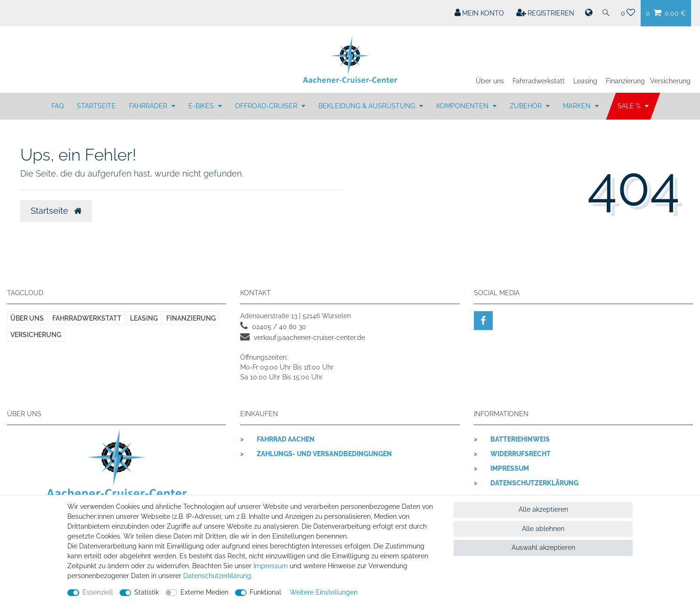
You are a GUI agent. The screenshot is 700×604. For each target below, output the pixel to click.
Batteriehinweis (520, 439)
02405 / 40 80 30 (279, 327)
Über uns (490, 81)
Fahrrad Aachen (286, 439)
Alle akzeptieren (543, 509)
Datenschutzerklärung (534, 483)
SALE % (630, 106)
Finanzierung (625, 81)
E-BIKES (202, 106)
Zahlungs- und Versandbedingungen (324, 454)
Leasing (585, 81)
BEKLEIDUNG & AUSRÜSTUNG (368, 106)
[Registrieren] (545, 13)
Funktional (265, 592)
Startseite (96, 106)
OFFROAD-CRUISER (267, 106)
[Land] (588, 13)
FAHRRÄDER (149, 106)
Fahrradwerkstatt (539, 81)
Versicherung (670, 81)
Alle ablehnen (543, 529)
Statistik (147, 592)
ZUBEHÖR (527, 106)
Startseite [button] (56, 211)
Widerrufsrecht (521, 454)
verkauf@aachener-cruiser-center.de (309, 338)
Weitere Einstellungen (324, 592)
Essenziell (98, 592)
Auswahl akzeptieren (543, 548)
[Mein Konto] (480, 13)
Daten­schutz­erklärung (217, 576)
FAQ (57, 106)
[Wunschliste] (628, 13)
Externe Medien (204, 592)
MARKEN (578, 106)
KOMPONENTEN (463, 106)
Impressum (510, 468)
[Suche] (606, 13)
